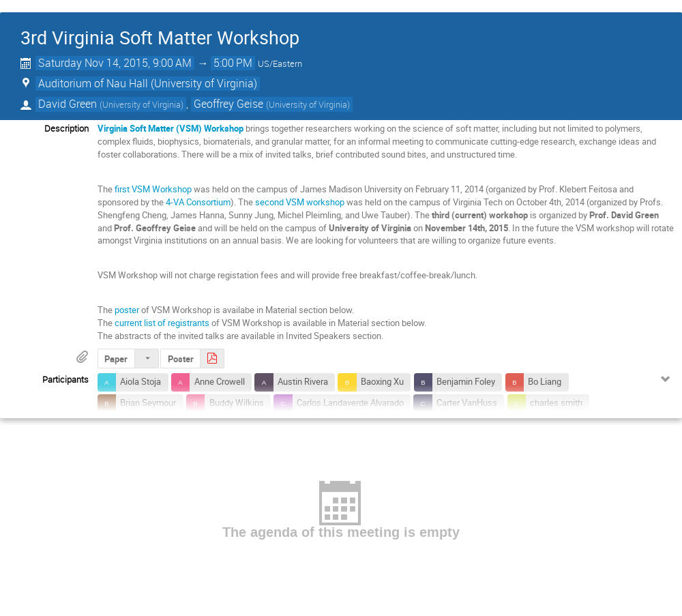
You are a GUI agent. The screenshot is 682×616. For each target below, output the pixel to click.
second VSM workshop (300, 202)
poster (127, 310)
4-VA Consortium (198, 202)
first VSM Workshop (153, 189)
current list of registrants (162, 323)
